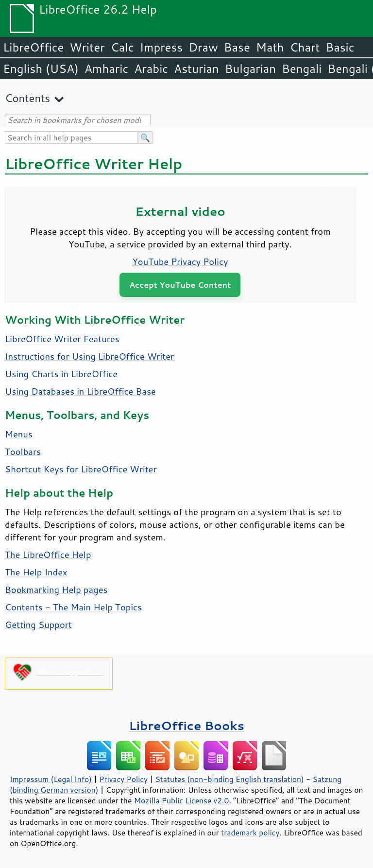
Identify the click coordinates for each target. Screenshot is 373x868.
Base (237, 47)
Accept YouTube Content (180, 285)
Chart (305, 47)
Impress (161, 47)
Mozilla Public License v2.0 (182, 800)
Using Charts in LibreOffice (61, 374)
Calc (122, 47)
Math (270, 47)
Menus (19, 434)
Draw (203, 47)
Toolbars (23, 451)
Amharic (106, 69)
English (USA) (41, 69)
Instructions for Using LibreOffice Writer (89, 356)
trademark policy (250, 833)
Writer (87, 47)
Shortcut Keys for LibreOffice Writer (81, 469)
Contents (27, 98)
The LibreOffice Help (48, 555)
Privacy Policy (123, 779)
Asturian (196, 69)
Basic (340, 47)
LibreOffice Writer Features (62, 339)
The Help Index (36, 572)
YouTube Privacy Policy (180, 261)
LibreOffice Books (186, 725)
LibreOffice (33, 47)
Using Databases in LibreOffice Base (80, 391)
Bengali (302, 69)
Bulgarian (250, 69)
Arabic (151, 69)
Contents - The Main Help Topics (73, 607)
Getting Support (38, 625)
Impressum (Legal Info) (51, 779)
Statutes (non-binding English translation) (229, 779)
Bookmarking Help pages (56, 590)
